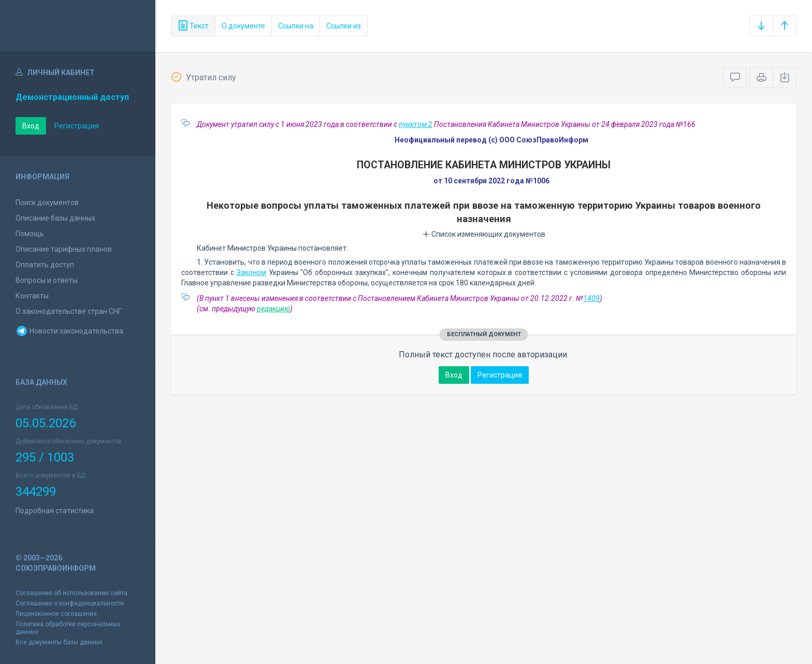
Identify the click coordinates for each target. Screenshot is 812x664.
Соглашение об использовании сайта (71, 593)
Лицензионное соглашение (56, 614)
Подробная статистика (55, 511)
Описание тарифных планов (64, 249)
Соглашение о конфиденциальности (70, 603)
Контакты (32, 296)
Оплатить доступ (45, 265)
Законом (251, 272)
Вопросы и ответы (47, 280)
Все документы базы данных (59, 642)
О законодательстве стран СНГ (69, 311)
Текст (193, 26)
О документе (243, 26)
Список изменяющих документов (484, 234)
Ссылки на (296, 26)
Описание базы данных (55, 218)
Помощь (30, 234)
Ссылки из (344, 26)
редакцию (273, 309)
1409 (591, 298)
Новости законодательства (69, 331)
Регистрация (77, 126)
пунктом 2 (416, 124)
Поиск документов (47, 203)
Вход (31, 126)
